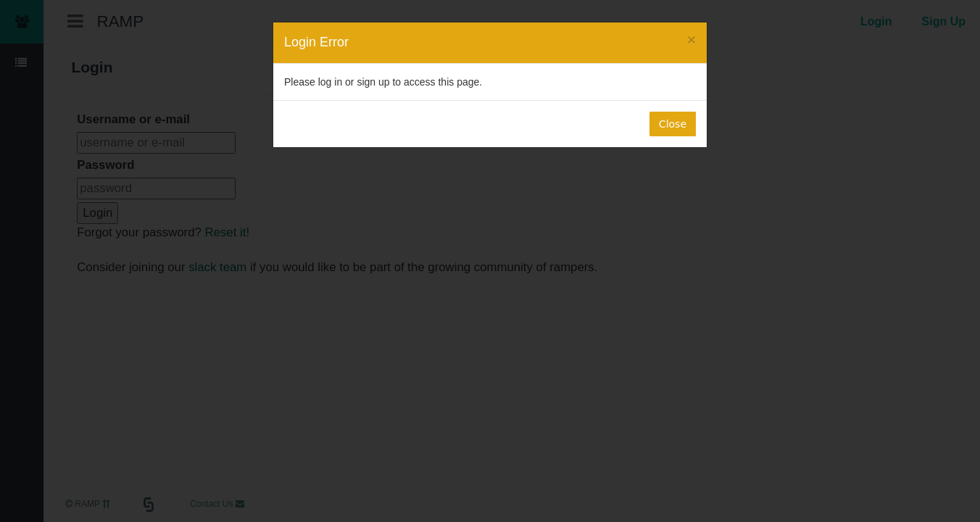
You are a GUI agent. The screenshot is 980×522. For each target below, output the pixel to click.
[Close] (692, 40)
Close (673, 124)
